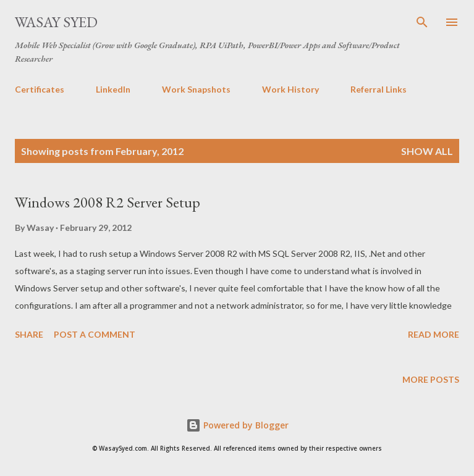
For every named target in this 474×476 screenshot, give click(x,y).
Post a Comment (95, 334)
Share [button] (29, 334)
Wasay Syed (56, 22)
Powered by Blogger (237, 425)
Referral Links (379, 89)
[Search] (422, 22)
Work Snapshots (196, 89)
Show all (427, 151)
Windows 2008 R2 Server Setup (108, 202)
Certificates (40, 89)
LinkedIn (113, 89)
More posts (431, 379)
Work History (290, 89)
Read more (434, 334)
